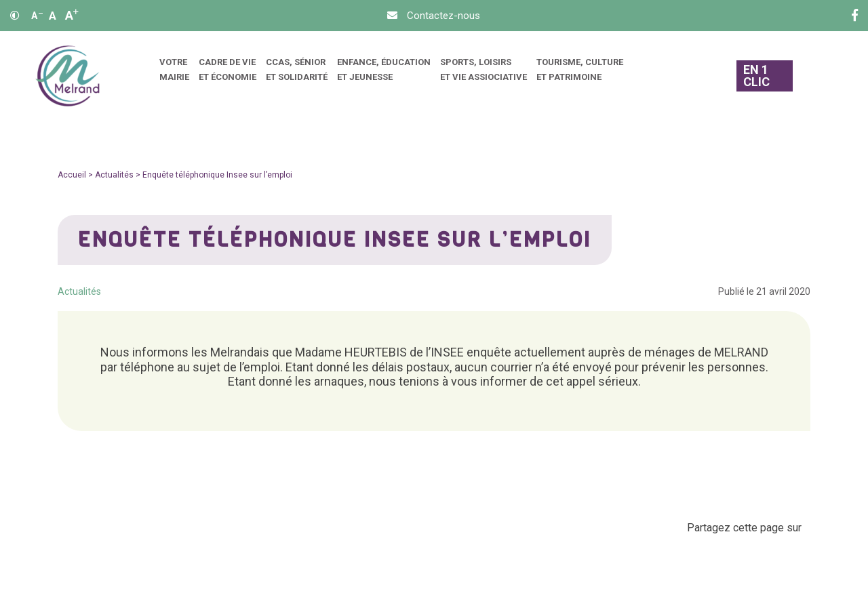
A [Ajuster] (53, 16)
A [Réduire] (37, 16)
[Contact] (434, 16)
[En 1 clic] (765, 76)
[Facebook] (855, 16)
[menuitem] (174, 76)
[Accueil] (67, 76)
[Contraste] (15, 16)
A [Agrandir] (72, 15)
